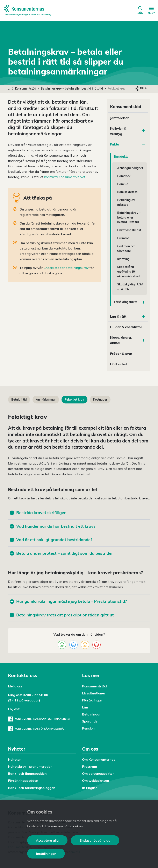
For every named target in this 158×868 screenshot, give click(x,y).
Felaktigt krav (74, 400)
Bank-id (123, 184)
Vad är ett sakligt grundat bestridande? (51, 540)
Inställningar (46, 854)
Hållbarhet (118, 364)
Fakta (128, 144)
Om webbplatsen (96, 780)
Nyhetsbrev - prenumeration (30, 766)
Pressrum (89, 766)
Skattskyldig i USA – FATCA (130, 287)
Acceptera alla (47, 840)
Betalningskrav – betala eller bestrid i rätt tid (72, 89)
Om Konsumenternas (99, 759)
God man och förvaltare (126, 249)
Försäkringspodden (23, 780)
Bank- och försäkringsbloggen (32, 788)
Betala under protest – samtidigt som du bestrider (61, 553)
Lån (85, 707)
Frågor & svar (121, 354)
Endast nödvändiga (95, 840)
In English (90, 788)
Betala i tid (19, 400)
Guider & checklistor (126, 327)
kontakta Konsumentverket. (65, 177)
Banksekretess (127, 192)
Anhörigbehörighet (130, 168)
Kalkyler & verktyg (118, 131)
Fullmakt (123, 238)
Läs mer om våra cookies (64, 826)
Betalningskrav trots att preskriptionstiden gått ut (62, 615)
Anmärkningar (46, 400)
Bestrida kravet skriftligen (38, 513)
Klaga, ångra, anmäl (128, 340)
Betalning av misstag (126, 202)
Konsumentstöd (26, 89)
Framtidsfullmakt (129, 230)
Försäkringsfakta (130, 302)
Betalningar (91, 714)
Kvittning (123, 259)
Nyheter (14, 759)
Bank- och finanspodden (27, 773)
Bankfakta (130, 157)
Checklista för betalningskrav (66, 268)
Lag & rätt (128, 316)
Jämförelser (119, 118)
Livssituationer (94, 693)
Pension (88, 728)
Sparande (90, 721)
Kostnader (100, 400)
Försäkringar (92, 700)
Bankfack (124, 176)
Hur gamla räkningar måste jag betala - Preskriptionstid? (68, 601)
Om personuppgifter (98, 773)
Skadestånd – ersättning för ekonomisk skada (129, 272)
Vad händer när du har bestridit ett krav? (52, 526)
